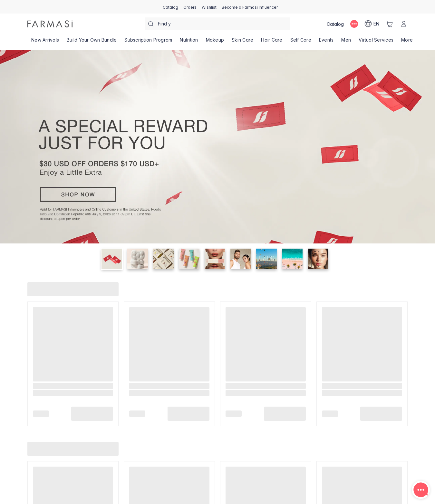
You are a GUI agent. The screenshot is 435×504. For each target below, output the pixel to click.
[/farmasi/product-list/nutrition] (189, 42)
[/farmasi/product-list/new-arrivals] (45, 42)
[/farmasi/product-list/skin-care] (242, 42)
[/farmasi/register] (190, 7)
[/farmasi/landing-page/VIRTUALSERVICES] (376, 42)
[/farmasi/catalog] (170, 7)
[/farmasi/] (50, 24)
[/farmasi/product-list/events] (326, 42)
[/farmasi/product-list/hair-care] (272, 42)
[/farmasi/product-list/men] (346, 42)
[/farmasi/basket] (390, 24)
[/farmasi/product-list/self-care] (301, 42)
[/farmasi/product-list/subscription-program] (148, 42)
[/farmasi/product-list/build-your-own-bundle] (92, 42)
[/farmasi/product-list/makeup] (215, 42)
